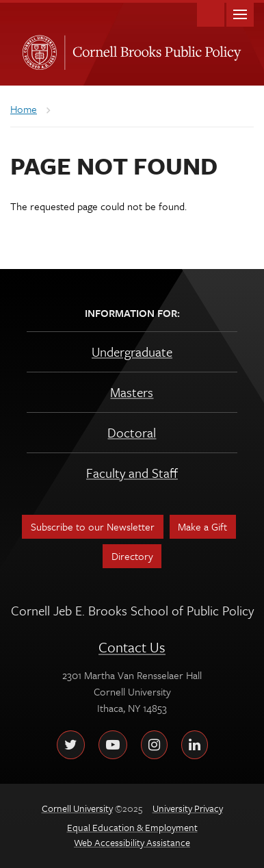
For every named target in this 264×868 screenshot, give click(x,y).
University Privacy (188, 808)
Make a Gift (202, 526)
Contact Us (132, 647)
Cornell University (37, 49)
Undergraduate (132, 352)
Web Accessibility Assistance (132, 842)
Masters (132, 392)
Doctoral (132, 432)
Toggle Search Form (211, 13)
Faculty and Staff (132, 473)
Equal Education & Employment (132, 827)
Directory (132, 556)
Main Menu (240, 13)
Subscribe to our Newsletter (93, 526)
